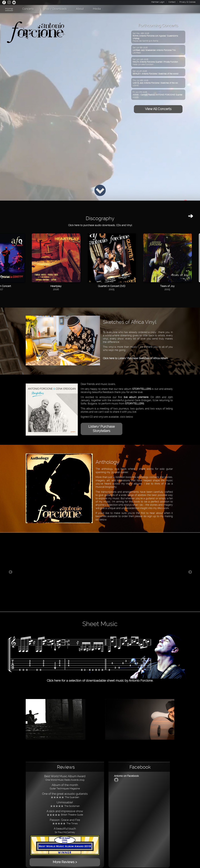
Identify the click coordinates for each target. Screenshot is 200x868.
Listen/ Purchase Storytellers (102, 429)
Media (97, 9)
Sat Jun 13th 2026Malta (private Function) (155, 62)
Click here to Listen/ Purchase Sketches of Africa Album (135, 358)
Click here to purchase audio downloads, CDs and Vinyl (100, 225)
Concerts (28, 9)
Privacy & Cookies (187, 2)
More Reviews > (65, 862)
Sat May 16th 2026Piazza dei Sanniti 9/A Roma (155, 37)
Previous (11, 572)
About (80, 9)
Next (190, 572)
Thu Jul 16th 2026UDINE (155, 83)
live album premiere (136, 397)
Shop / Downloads (55, 9)
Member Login (158, 2)
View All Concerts (158, 109)
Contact (172, 2)
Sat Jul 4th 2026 (156, 72)
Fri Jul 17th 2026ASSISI (157, 95)
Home (9, 9)
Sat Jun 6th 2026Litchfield (154, 50)
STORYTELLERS (142, 389)
